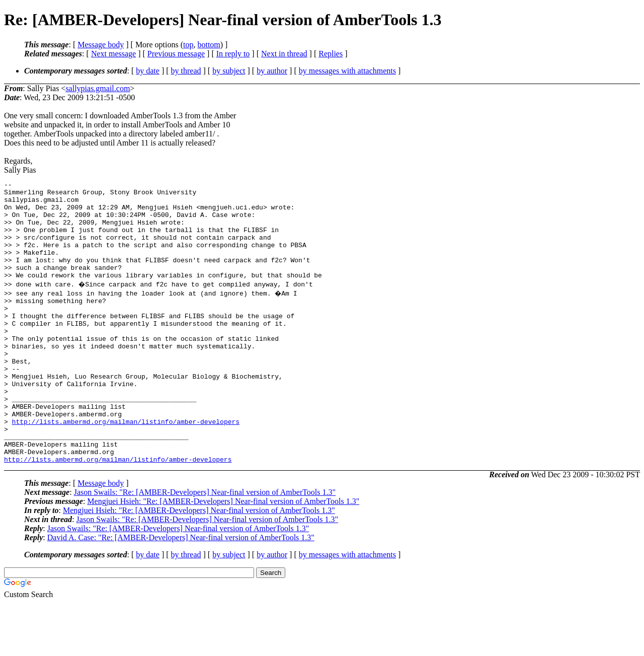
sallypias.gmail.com (98, 88)
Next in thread (284, 54)
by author (272, 71)
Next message (113, 54)
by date (148, 71)
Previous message (176, 54)
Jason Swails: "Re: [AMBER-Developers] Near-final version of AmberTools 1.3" (205, 545)
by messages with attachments (347, 71)
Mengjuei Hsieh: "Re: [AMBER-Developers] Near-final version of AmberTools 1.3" (223, 554)
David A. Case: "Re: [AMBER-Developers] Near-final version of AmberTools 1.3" (181, 590)
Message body (101, 45)
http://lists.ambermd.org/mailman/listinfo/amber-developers (126, 467)
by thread (186, 71)
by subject (229, 71)
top (188, 45)
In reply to (233, 54)
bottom (209, 45)
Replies (331, 54)
